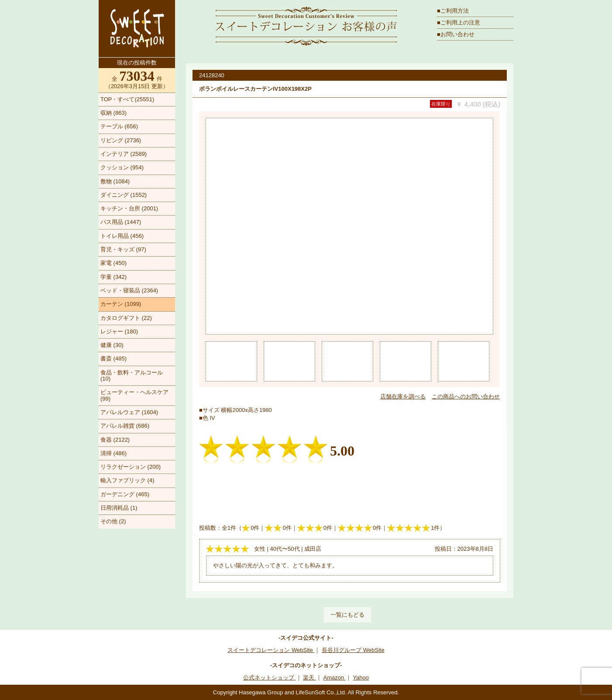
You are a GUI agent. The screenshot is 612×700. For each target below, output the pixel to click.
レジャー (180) (119, 331)
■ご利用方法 (453, 11)
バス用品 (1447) (121, 222)
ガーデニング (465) (125, 494)
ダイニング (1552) (124, 195)
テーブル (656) (119, 126)
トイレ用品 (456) (122, 236)
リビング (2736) (121, 140)
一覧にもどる (347, 615)
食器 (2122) (115, 440)
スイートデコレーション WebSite (271, 650)
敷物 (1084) (115, 181)
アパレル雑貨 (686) (125, 426)
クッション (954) (122, 167)
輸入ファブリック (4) (127, 480)
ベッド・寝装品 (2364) (129, 290)
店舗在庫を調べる (403, 396)
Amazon (335, 678)
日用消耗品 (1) (119, 508)
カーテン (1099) (121, 304)
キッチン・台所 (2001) (129, 208)
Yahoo (361, 678)
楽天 (309, 678)
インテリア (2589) (124, 154)
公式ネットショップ (270, 678)
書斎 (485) (113, 359)
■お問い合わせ (456, 34)
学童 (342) (113, 277)
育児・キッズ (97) (123, 249)
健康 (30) (112, 345)
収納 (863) (113, 113)
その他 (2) (113, 521)
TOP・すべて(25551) (127, 99)
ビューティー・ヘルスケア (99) (134, 395)
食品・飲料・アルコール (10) (132, 376)
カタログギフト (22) (126, 318)
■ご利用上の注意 (459, 22)
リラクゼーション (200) (131, 467)
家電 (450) (113, 263)
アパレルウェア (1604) (129, 412)
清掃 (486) (113, 453)
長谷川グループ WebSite (353, 650)
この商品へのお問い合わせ (466, 396)
